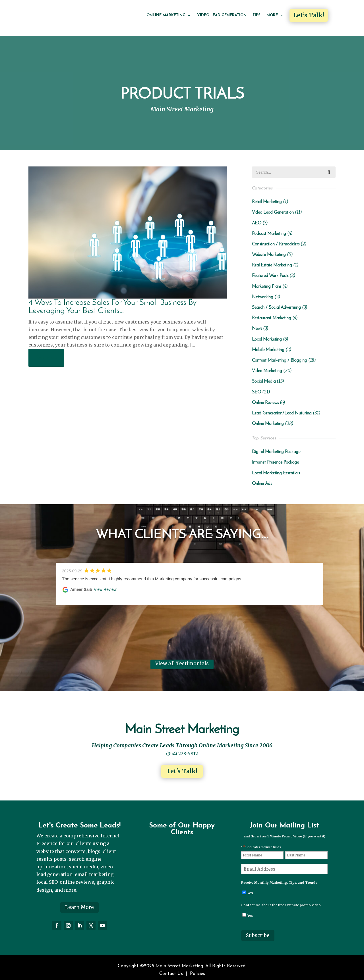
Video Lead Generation (222, 15)
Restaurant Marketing (272, 313)
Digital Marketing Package (276, 447)
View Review (105, 584)
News (257, 324)
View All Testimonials (182, 658)
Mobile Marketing (268, 345)
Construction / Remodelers (276, 239)
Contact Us (171, 969)
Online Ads (262, 478)
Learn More (79, 902)
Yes (250, 888)
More (272, 15)
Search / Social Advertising (276, 303)
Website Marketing (269, 250)
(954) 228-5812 (182, 748)
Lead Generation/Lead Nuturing (282, 408)
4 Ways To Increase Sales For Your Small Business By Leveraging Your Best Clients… (112, 301)
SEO (257, 387)
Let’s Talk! (309, 15)
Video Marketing (267, 366)
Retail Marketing (267, 197)
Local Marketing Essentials (276, 468)
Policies (197, 969)
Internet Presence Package (275, 457)
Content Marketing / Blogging (280, 355)
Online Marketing (166, 15)
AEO (257, 218)
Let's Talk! (182, 766)
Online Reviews (265, 397)
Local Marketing (267, 334)
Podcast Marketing (269, 228)
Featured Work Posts (270, 271)
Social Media (264, 376)
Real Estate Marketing (272, 260)
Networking (263, 292)
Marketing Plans (267, 281)
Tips (257, 15)
